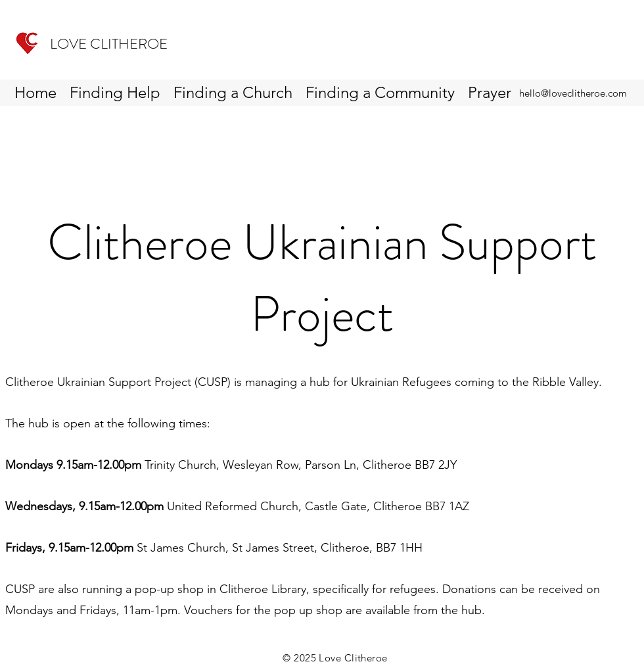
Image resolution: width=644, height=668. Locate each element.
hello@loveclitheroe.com (573, 93)
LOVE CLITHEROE (109, 44)
